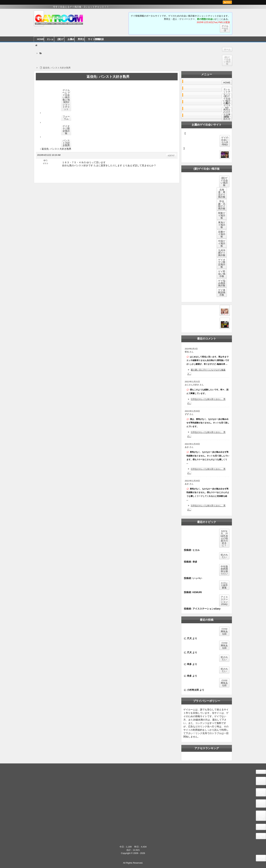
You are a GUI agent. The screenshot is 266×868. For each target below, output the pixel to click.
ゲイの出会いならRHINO (225, 141)
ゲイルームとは (225, 28)
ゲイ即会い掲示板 (222, 274)
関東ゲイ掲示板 (222, 215)
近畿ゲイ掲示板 (222, 234)
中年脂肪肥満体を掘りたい (224, 570)
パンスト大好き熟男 (66, 143)
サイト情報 (91, 39)
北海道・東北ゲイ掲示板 (222, 193)
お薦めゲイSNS (227, 105)
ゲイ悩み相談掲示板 (222, 283)
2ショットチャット (51, 39)
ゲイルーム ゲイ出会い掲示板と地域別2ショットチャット (66, 100)
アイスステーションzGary (224, 601)
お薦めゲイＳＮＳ (71, 39)
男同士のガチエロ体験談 (81, 39)
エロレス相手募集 (224, 585)
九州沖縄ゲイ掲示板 (222, 253)
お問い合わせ (227, 118)
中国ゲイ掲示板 (222, 243)
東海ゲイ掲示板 (222, 225)
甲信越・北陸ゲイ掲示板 (222, 205)
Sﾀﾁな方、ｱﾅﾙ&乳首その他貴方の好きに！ (224, 538)
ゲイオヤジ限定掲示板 (66, 130)
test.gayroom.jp (261, 858)
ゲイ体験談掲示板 (222, 292)
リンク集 (261, 836)
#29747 (171, 156)
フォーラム (66, 118)
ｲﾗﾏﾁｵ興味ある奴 (224, 631)
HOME (40, 39)
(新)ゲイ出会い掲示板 (61, 39)
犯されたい (224, 556)
